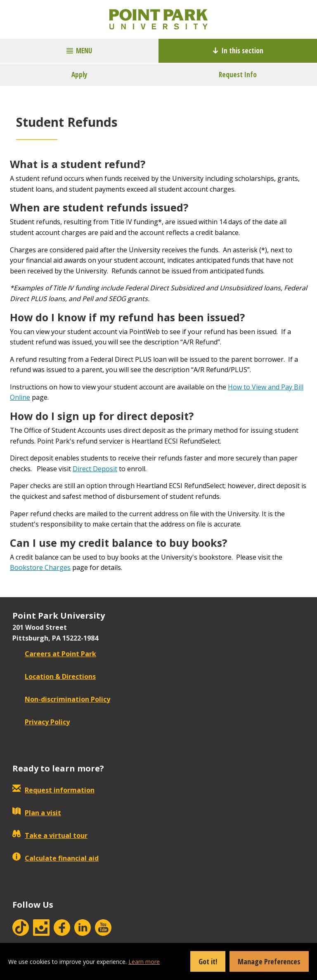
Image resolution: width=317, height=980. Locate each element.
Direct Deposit (95, 469)
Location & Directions (54, 676)
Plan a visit (37, 813)
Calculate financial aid (56, 858)
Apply (79, 75)
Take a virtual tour (50, 835)
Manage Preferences (269, 961)
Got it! (208, 961)
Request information (53, 790)
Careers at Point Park (54, 654)
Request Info (238, 75)
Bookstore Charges (40, 567)
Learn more (144, 962)
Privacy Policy (41, 722)
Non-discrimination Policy (61, 699)
